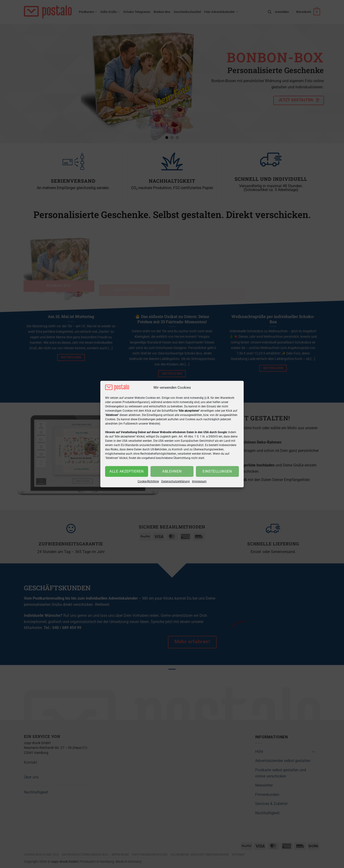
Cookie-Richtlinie (148, 481)
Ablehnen (172, 471)
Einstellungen (217, 471)
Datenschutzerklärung (175, 481)
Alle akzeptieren (126, 471)
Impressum (199, 481)
